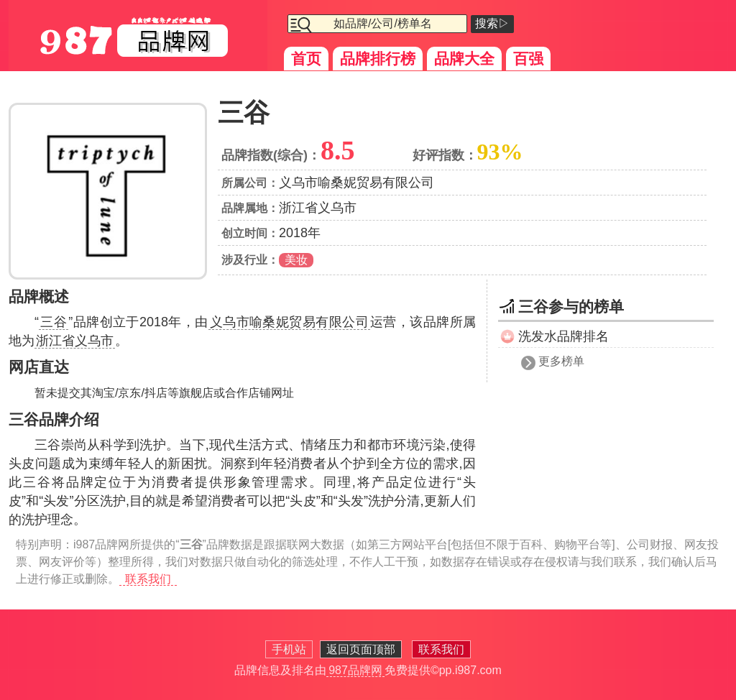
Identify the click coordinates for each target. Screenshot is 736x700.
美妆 (296, 260)
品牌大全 (464, 59)
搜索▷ (492, 23)
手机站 (289, 649)
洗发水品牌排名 (563, 336)
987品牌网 (355, 670)
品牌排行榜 (378, 59)
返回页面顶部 (361, 649)
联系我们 (148, 579)
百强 (528, 59)
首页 (306, 59)
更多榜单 (561, 361)
